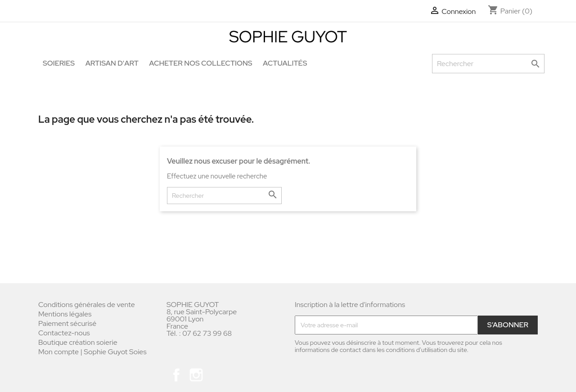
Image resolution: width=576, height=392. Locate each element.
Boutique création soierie (78, 342)
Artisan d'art (112, 63)
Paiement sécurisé (67, 323)
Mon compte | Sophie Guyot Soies (92, 352)
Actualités (285, 63)
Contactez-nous (64, 333)
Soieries (59, 63)
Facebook (176, 375)
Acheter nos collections (200, 63)
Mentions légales (65, 314)
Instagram (196, 375)
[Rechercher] (488, 64)
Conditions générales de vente (87, 305)
